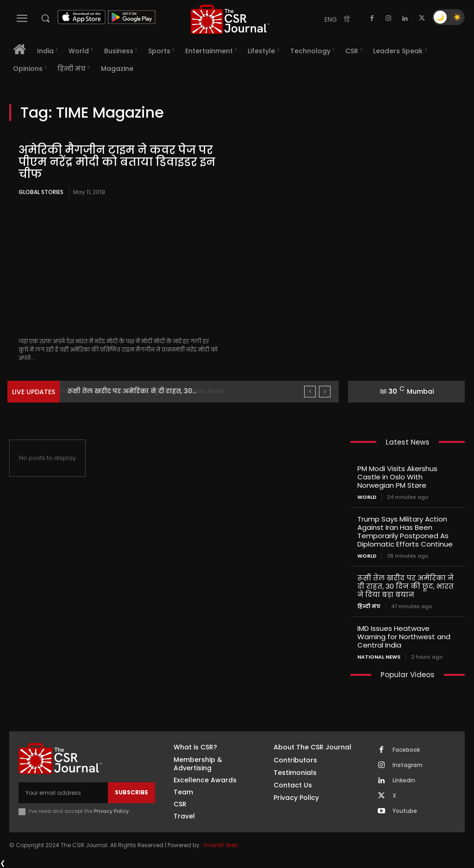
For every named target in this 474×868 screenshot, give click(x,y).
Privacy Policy (111, 811)
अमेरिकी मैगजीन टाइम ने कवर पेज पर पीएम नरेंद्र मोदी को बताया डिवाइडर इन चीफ (117, 162)
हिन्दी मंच (369, 607)
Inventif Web (221, 845)
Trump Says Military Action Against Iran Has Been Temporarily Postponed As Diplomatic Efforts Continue (405, 531)
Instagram (408, 765)
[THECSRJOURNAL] (230, 19)
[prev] (310, 392)
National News (379, 657)
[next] (325, 392)
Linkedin (404, 780)
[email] (63, 793)
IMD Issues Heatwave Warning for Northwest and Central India (404, 637)
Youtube (405, 811)
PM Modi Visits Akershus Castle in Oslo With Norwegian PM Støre (397, 477)
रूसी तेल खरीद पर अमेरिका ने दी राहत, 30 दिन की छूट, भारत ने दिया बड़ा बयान (405, 586)
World (367, 497)
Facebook (406, 750)
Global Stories (41, 192)
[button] (45, 18)
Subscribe (131, 792)
